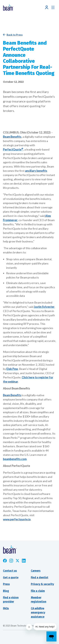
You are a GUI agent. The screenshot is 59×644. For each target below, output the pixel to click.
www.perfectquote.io (17, 519)
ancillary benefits (36, 171)
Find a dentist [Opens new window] (40, 578)
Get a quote (11, 578)
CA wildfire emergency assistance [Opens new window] (38, 613)
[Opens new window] (5, 561)
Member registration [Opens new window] (39, 600)
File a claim (38, 591)
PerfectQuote (13, 149)
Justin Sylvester (44, 307)
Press (6, 584)
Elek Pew (12, 369)
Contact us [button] (10, 571)
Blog (6, 591)
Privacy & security (42, 584)
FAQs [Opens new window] (6, 608)
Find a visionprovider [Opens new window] (11, 600)
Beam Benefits (12, 137)
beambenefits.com (15, 459)
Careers (36, 571)
